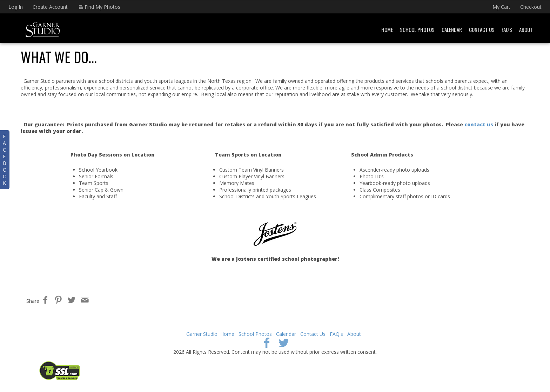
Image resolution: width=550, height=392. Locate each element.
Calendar (452, 29)
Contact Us (482, 29)
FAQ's (507, 29)
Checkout (531, 7)
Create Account (50, 7)
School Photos (417, 29)
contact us (479, 124)
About (526, 29)
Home (387, 29)
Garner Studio (202, 334)
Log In (16, 7)
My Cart (502, 7)
